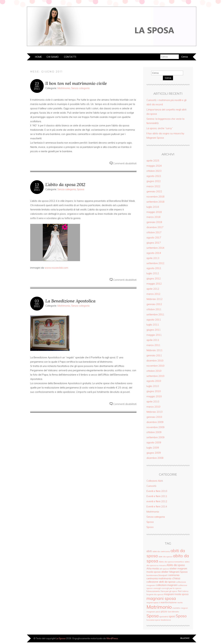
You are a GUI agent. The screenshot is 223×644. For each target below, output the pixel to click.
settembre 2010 (155, 376)
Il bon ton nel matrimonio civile (76, 83)
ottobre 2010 (154, 371)
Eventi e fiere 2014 (157, 507)
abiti (149, 551)
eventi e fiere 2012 (157, 501)
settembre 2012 (155, 263)
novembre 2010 (155, 366)
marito (180, 603)
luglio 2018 (153, 207)
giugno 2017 (154, 243)
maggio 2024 (154, 166)
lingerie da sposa (155, 594)
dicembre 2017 (155, 227)
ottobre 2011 (154, 309)
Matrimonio (64, 88)
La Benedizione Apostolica (70, 301)
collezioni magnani (167, 585)
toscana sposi (153, 620)
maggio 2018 (154, 212)
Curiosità (151, 486)
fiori (180, 591)
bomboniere (152, 575)
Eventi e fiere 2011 (157, 496)
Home (38, 57)
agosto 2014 (154, 253)
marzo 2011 (153, 345)
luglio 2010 (153, 386)
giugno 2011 (154, 330)
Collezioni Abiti (155, 481)
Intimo (185, 591)
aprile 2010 (153, 402)
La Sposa (61, 638)
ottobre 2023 (154, 171)
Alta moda (153, 568)
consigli (157, 588)
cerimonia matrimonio (159, 578)
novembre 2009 (155, 427)
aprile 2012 (153, 289)
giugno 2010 (154, 391)
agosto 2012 (154, 268)
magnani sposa (161, 598)
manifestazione (169, 602)
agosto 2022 (154, 176)
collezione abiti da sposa (161, 582)
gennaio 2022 (154, 192)
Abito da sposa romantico (171, 562)
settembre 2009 (155, 437)
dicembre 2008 (155, 458)
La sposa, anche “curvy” (160, 128)
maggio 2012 (154, 284)
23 (37, 83)
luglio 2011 (153, 325)
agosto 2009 (154, 443)
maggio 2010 (154, 396)
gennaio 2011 (154, 355)
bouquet (163, 575)
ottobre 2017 (154, 232)
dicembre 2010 (155, 361)
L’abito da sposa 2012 (65, 184)
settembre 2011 (155, 315)
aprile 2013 (153, 258)
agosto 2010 (154, 381)
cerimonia (174, 575)
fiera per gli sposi (169, 591)
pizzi (158, 612)
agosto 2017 (154, 238)
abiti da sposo (165, 557)
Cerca (168, 78)
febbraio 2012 (155, 299)
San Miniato (173, 612)
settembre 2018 (155, 202)
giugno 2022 (154, 181)
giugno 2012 (154, 279)
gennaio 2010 (154, 417)
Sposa (80, 189)
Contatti (70, 57)
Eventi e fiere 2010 (157, 491)
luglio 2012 (153, 273)
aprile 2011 (153, 340)
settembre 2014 (155, 248)
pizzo (164, 611)
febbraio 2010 (155, 412)
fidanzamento (153, 591)
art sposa (164, 569)
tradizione (166, 620)
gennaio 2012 (154, 304)
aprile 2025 (153, 161)
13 (37, 184)
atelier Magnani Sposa (174, 572)
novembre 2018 (155, 197)
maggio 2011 (154, 335)
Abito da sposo (176, 565)
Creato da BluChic (185, 638)
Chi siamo (53, 57)
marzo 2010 (153, 407)
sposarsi (164, 616)
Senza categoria (80, 88)
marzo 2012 (153, 294)
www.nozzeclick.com (56, 268)
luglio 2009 (153, 448)
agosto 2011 (154, 320)
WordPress (112, 638)
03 (37, 301)
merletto (176, 608)
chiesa (176, 578)
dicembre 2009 (155, 422)
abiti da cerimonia (161, 551)
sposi (172, 616)
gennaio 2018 (154, 222)
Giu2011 (37, 87)
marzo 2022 (153, 186)
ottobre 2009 (154, 432)
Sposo (150, 527)
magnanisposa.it (153, 603)
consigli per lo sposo (171, 588)
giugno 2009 (154, 453)
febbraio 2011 (155, 350)
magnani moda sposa (176, 594)
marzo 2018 (153, 217)
